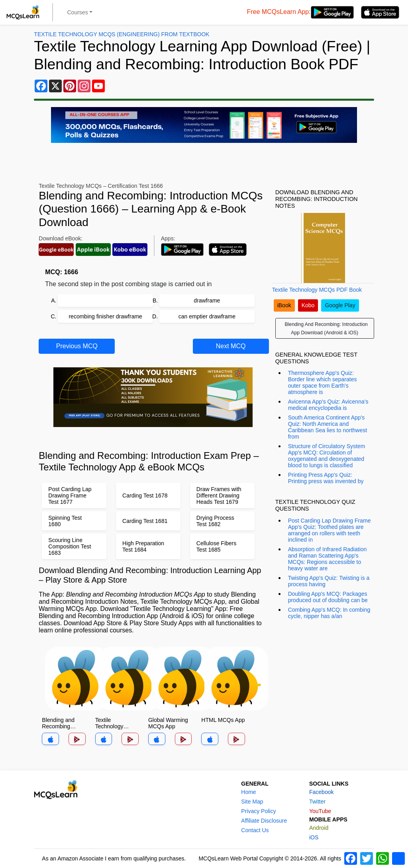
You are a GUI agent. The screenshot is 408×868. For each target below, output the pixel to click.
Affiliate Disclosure (264, 821)
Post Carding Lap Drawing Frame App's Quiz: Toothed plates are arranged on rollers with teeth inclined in (330, 530)
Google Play (340, 305)
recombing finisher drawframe (105, 316)
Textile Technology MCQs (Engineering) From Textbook (122, 34)
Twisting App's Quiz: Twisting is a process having (329, 581)
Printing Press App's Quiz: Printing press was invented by (326, 478)
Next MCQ (231, 346)
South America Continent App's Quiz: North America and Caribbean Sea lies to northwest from (328, 427)
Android (319, 828)
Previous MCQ (77, 346)
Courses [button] (78, 12)
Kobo (308, 305)
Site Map (252, 802)
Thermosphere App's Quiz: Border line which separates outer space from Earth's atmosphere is (323, 382)
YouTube (320, 811)
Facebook (321, 792)
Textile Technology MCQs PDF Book (317, 290)
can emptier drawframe (207, 316)
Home (248, 792)
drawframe (207, 300)
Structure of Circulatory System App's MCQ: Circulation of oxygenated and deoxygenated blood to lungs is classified (327, 456)
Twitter (317, 802)
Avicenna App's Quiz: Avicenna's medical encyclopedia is (328, 405)
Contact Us (255, 830)
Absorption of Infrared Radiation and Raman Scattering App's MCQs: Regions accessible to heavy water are (328, 559)
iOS (314, 837)
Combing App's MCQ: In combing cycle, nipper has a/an (329, 613)
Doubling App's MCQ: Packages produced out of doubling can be (328, 597)
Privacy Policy (258, 811)
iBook (284, 305)
